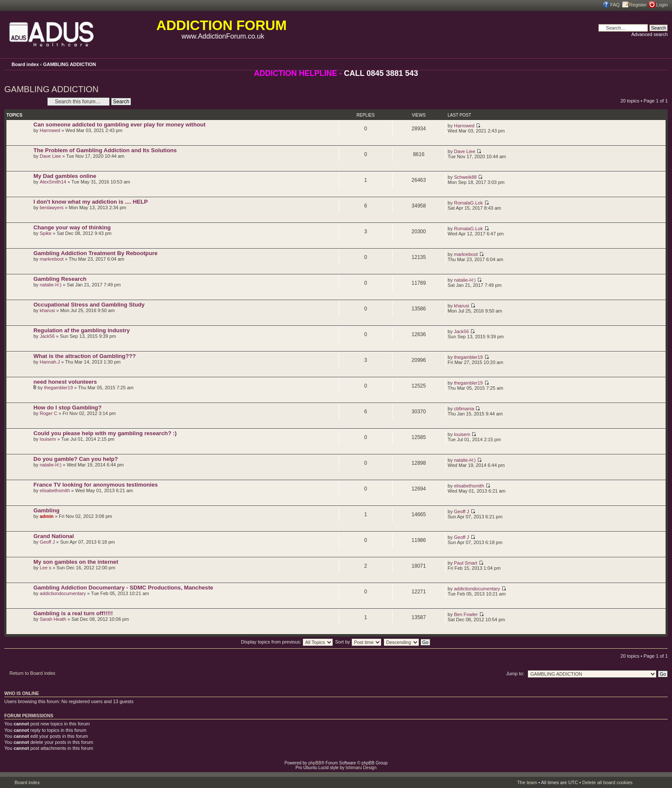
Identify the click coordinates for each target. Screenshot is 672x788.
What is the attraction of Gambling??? (85, 356)
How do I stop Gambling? (67, 408)
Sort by (358, 642)
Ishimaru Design (361, 768)
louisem (48, 439)
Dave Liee (51, 156)
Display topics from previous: (287, 642)
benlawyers (52, 208)
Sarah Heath (53, 619)
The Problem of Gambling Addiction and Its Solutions (105, 150)
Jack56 (47, 336)
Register (638, 5)
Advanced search (649, 34)
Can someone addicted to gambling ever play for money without (120, 125)
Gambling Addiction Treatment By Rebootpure (96, 253)
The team (527, 782)
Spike (46, 233)
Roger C (49, 413)
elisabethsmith (55, 490)
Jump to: (515, 674)
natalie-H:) (51, 285)
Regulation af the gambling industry (82, 330)
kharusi (47, 310)
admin (47, 516)
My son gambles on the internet (76, 562)
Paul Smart (465, 563)
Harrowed (50, 130)
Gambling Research (60, 279)
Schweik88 (465, 177)
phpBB (315, 763)
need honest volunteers (65, 382)
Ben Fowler (466, 614)
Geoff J (461, 511)
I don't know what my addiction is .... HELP (91, 202)
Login (662, 5)
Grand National (54, 536)
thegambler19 (468, 357)
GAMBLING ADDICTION (69, 64)
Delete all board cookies (607, 782)
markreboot (52, 259)
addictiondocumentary (63, 593)
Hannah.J (50, 362)
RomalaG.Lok (468, 203)
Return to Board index (32, 673)
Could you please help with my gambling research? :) (105, 433)
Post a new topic (24, 101)
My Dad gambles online (65, 176)
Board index (25, 64)
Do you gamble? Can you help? (76, 459)
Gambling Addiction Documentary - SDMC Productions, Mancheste (123, 588)
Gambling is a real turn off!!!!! (73, 613)
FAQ (615, 5)
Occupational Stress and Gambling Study (89, 305)
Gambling (46, 510)
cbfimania (464, 409)
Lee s (46, 568)
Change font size (661, 64)
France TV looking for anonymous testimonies (96, 485)
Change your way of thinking (72, 227)
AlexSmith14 (53, 182)
